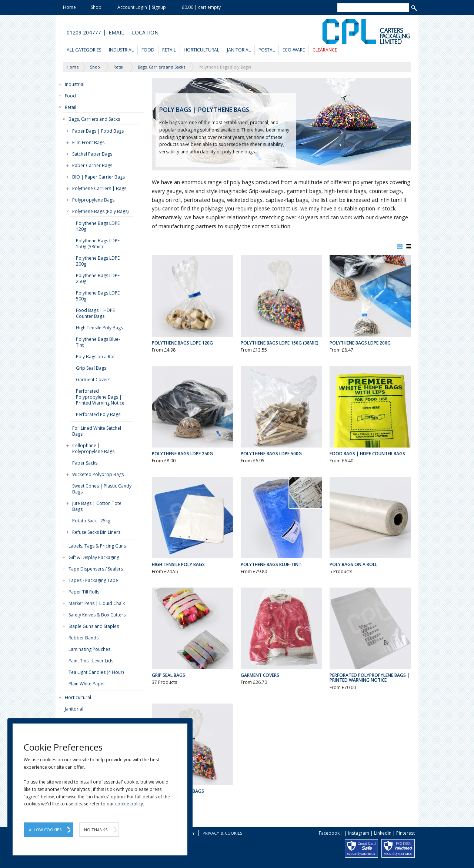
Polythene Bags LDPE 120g (98, 226)
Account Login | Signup (142, 7)
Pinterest (405, 833)
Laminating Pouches (89, 649)
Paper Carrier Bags (92, 165)
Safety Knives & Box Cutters (97, 615)
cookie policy (129, 804)
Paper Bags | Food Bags (98, 131)
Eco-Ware (294, 50)
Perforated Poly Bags (98, 414)
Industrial (121, 50)
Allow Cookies (45, 830)
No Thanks (96, 830)
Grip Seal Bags (91, 368)
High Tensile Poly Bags (99, 328)
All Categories (84, 50)
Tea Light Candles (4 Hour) (96, 672)
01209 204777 (84, 33)
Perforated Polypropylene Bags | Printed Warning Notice (100, 397)
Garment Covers (93, 380)
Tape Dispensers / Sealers (96, 569)
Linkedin (383, 833)
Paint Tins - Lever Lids (91, 661)
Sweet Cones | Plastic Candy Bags (102, 489)
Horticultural (201, 50)
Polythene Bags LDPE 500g (98, 296)
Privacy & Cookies (222, 833)
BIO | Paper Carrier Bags (99, 177)
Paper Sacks (85, 463)
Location (145, 33)
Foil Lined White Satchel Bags (97, 431)
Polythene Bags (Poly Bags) (100, 211)
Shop (96, 7)
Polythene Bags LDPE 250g (98, 278)
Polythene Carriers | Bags (99, 188)
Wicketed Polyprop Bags (98, 474)
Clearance (325, 50)
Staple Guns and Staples (94, 626)
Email (116, 33)
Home (69, 7)
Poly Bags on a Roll (96, 357)
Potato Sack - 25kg (91, 521)
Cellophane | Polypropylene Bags (93, 448)
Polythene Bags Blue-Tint (98, 342)
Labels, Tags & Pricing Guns (97, 546)
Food (148, 50)
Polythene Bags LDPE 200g (98, 261)
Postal (267, 50)
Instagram (359, 833)
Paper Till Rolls (84, 592)
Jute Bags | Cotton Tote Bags (97, 506)
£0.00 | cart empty (201, 7)
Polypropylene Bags (93, 200)
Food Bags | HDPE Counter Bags (95, 313)
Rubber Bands (84, 638)
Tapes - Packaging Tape (93, 580)
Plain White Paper (87, 684)
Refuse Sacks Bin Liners (96, 532)
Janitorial (239, 50)
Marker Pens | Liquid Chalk (97, 603)
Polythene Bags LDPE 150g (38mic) (98, 244)
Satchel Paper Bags (92, 154)
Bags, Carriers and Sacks (94, 119)
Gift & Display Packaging (94, 557)
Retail (169, 50)
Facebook (329, 833)
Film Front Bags (88, 142)
